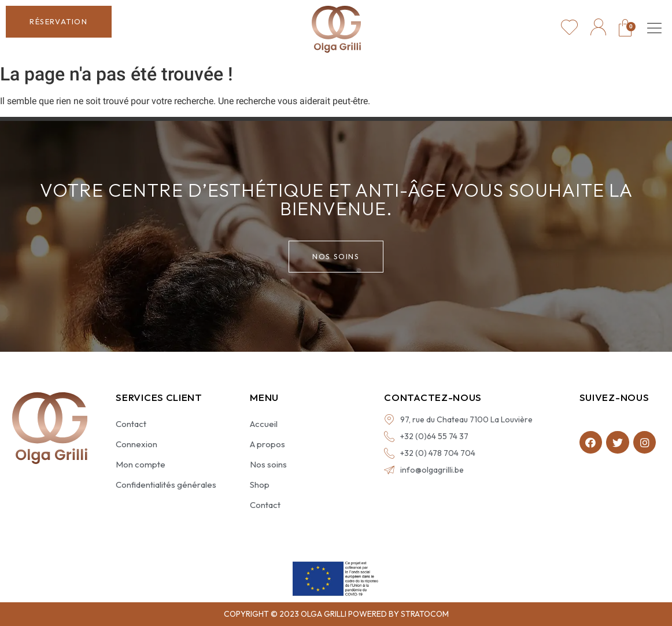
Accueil (264, 424)
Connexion (136, 444)
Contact (131, 424)
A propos (267, 444)
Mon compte (141, 464)
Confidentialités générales (166, 485)
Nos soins (268, 464)
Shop (260, 485)
